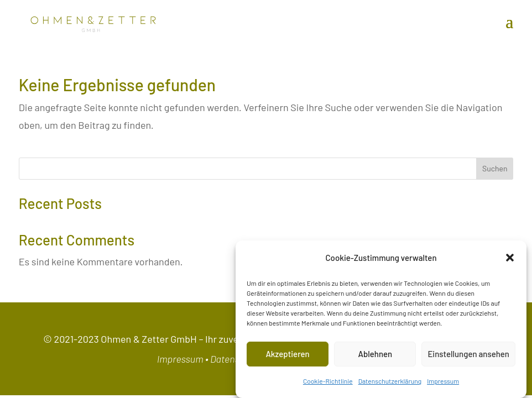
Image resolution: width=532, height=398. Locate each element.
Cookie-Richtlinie (328, 381)
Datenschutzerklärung (390, 381)
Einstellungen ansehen (468, 354)
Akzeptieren (287, 354)
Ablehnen (375, 354)
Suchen (495, 168)
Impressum (443, 381)
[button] (510, 258)
